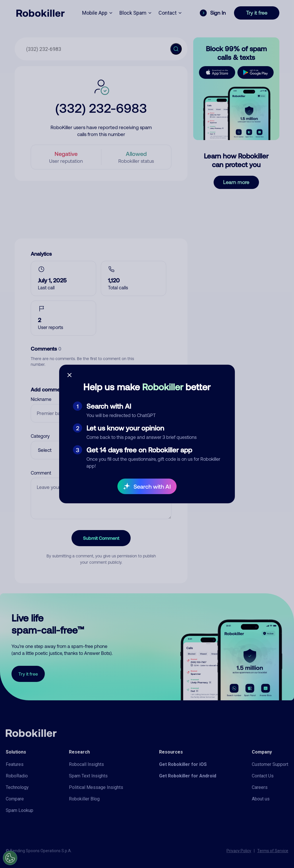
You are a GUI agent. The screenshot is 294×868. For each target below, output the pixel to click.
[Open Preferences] (10, 858)
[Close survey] (69, 375)
